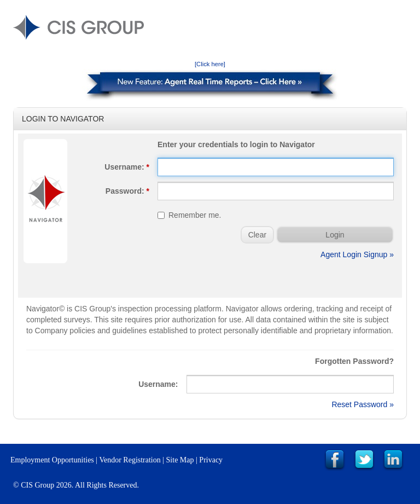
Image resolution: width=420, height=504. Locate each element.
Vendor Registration (130, 460)
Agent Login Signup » (357, 254)
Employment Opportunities (52, 460)
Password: (127, 191)
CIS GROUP (78, 27)
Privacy (211, 460)
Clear (257, 235)
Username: (127, 167)
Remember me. (189, 215)
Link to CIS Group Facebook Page (335, 460)
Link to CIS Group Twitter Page (364, 460)
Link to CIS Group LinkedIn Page (393, 460)
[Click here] (210, 64)
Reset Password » (363, 404)
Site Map (180, 460)
